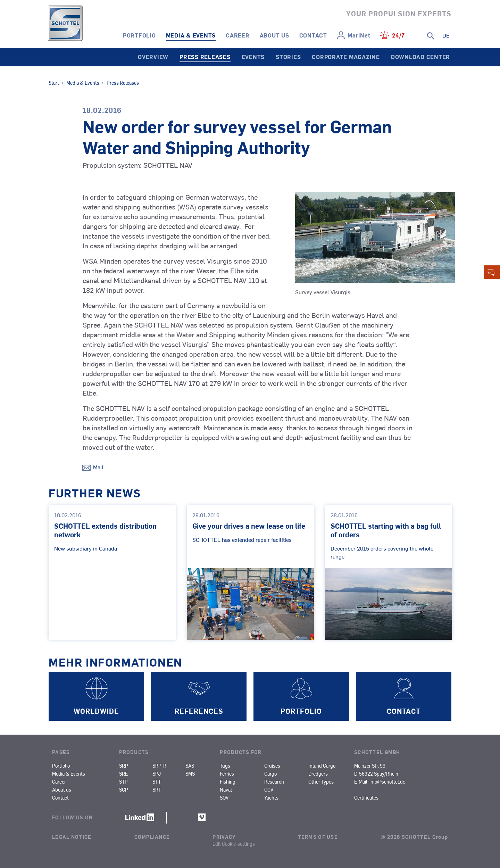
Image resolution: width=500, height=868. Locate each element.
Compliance (152, 837)
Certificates (366, 797)
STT (157, 782)
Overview (153, 57)
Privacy (224, 837)
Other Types (321, 782)
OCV (269, 790)
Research (274, 782)
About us (274, 35)
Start (54, 83)
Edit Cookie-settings (234, 844)
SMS (190, 774)
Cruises (272, 766)
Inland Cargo (322, 766)
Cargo (270, 774)
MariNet (359, 35)
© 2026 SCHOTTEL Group (414, 837)
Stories (288, 57)
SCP (124, 790)
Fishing (228, 782)
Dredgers (318, 774)
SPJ (157, 774)
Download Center (420, 57)
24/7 (398, 35)
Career (238, 35)
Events (253, 57)
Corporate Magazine (346, 57)
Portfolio (139, 35)
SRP (124, 766)
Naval (226, 790)
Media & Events (191, 35)
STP (123, 782)
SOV (224, 797)
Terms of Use (318, 837)
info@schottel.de (387, 782)
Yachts (271, 797)
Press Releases (205, 57)
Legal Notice (72, 837)
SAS (190, 766)
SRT (157, 790)
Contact (313, 35)
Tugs (225, 766)
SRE (123, 774)
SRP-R (159, 766)
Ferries (227, 774)
